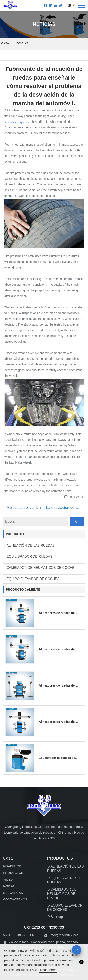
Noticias (21, 43)
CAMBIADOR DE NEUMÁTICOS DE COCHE (41, 568)
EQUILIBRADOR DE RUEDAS (30, 556)
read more (48, 970)
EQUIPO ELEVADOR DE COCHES (33, 579)
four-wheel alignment (17, 122)
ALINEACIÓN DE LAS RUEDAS (31, 545)
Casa (5, 43)
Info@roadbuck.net (64, 935)
